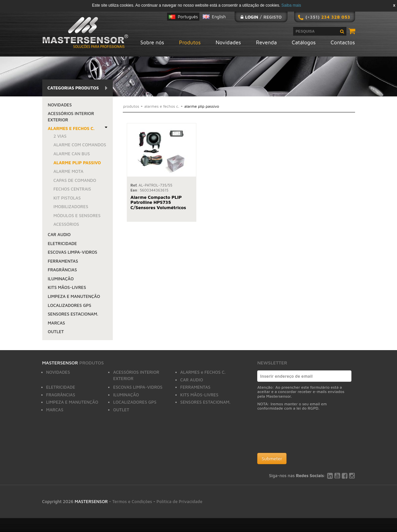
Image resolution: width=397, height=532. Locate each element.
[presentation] (308, 433)
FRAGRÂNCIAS (63, 270)
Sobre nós (152, 42)
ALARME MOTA (69, 171)
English (219, 17)
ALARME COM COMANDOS (80, 145)
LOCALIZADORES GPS (70, 305)
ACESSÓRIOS (66, 224)
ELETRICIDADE (63, 243)
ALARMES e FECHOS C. (71, 128)
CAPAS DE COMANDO (75, 180)
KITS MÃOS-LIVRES (67, 287)
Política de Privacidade (179, 501)
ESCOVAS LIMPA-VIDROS (73, 252)
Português (188, 17)
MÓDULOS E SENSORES (77, 215)
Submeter (272, 458)
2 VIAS (60, 136)
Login (251, 17)
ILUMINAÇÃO (61, 279)
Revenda (266, 42)
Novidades (228, 42)
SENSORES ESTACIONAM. (73, 314)
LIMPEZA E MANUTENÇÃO (74, 296)
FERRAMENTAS (63, 261)
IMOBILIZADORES (71, 206)
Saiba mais (291, 5)
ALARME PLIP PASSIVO (77, 163)
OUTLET (56, 332)
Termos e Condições (132, 501)
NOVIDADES (60, 105)
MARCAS (57, 323)
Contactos (343, 42)
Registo (273, 17)
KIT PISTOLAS (67, 198)
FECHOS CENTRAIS (72, 189)
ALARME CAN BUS (72, 154)
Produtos (190, 42)
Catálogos (304, 42)
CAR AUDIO (59, 234)
